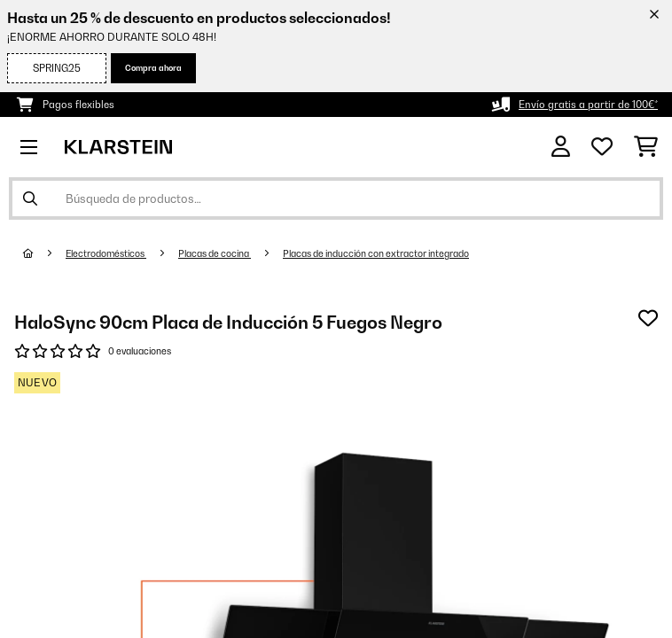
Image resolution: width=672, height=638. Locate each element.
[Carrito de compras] (646, 147)
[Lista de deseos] (602, 147)
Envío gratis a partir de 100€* (588, 105)
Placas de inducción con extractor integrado (376, 253)
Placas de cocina (215, 253)
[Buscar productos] (336, 198)
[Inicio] (44, 253)
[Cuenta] (561, 147)
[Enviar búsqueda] (30, 198)
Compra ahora (153, 68)
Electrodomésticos (106, 253)
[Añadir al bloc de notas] (648, 318)
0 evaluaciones (140, 351)
